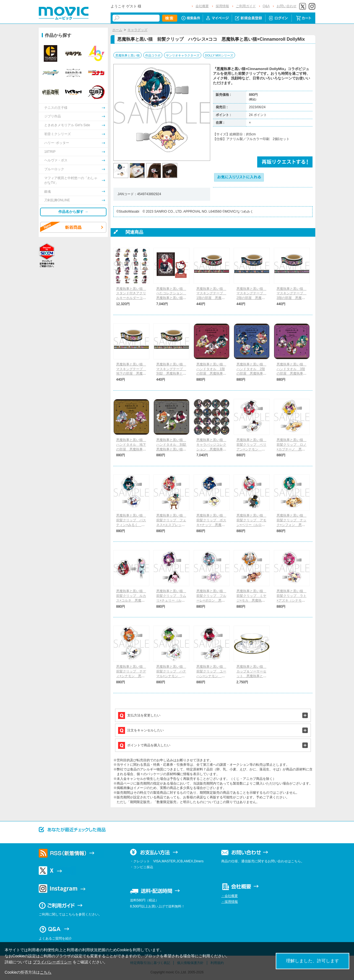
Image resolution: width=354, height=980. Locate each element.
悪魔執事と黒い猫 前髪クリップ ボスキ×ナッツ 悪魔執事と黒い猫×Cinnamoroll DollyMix (211, 525)
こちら (46, 972)
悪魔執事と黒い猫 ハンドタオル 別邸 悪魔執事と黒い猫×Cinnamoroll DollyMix (173, 449)
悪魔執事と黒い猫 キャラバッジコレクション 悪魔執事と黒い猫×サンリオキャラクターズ (211, 449)
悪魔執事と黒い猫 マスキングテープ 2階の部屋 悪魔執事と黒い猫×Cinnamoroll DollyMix (251, 298)
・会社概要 (230, 896)
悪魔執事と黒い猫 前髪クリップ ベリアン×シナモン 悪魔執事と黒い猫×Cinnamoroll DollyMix (252, 449)
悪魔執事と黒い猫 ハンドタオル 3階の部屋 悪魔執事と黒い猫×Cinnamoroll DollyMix (291, 374)
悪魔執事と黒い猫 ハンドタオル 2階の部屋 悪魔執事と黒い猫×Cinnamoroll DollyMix (251, 374)
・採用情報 (230, 902)
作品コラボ (153, 55)
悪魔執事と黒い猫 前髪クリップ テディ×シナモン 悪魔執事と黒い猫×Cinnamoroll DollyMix (131, 676)
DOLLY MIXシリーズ (219, 55)
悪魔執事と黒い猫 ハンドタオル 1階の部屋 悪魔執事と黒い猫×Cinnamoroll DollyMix (211, 374)
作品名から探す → (73, 212)
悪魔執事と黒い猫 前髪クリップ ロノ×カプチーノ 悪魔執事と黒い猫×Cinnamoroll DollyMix (291, 449)
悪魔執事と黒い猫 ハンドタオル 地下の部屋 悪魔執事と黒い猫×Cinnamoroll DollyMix (131, 449)
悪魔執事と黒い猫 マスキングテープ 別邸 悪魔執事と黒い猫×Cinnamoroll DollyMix (171, 374)
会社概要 (202, 6)
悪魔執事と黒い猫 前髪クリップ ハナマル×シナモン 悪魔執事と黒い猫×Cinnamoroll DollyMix (171, 676)
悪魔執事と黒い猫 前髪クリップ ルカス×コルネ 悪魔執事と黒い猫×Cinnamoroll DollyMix (131, 600)
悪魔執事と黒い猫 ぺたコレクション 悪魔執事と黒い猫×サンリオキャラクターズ (171, 298)
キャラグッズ (137, 30)
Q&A (266, 6)
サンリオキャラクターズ (183, 55)
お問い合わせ (287, 6)
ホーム (117, 30)
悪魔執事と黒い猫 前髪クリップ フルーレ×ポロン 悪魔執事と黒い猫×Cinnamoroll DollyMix (211, 600)
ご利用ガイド (246, 6)
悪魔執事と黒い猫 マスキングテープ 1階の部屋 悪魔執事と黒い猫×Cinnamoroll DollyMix (211, 298)
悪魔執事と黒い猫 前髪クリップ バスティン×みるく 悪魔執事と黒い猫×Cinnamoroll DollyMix (131, 525)
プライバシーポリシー (52, 962)
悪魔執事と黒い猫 (127, 55)
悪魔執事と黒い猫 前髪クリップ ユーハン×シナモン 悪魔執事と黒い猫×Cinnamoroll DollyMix (211, 676)
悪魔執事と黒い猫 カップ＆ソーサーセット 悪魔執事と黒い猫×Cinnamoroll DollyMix (251, 676)
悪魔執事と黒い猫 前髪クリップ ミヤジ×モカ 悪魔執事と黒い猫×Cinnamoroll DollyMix (251, 600)
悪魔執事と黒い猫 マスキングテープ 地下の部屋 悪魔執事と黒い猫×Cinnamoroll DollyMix (131, 374)
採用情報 (222, 6)
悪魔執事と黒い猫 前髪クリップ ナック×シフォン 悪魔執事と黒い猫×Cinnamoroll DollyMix (291, 525)
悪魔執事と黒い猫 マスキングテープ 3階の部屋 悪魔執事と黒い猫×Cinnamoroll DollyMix (291, 298)
